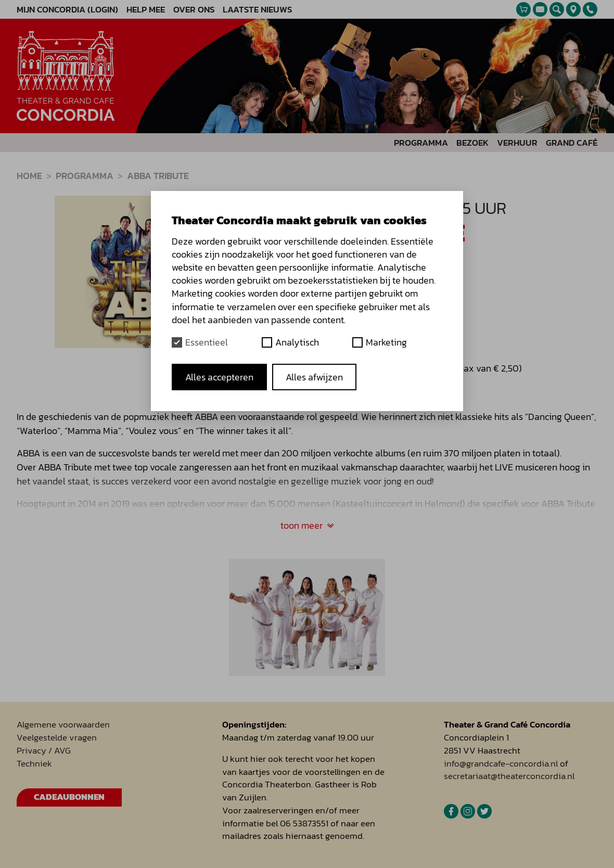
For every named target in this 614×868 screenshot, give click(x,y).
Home (29, 176)
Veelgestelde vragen (57, 738)
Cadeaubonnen (69, 797)
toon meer (307, 525)
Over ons (194, 10)
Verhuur (517, 143)
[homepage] (66, 76)
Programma (421, 143)
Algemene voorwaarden (63, 725)
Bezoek (472, 143)
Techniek (34, 764)
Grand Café (572, 143)
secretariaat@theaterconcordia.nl (509, 776)
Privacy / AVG (44, 751)
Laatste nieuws (257, 10)
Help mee (146, 10)
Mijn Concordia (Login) (67, 10)
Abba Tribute (158, 176)
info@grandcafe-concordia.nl (501, 764)
